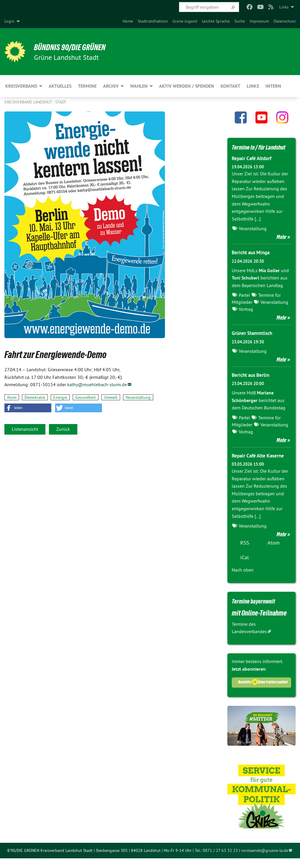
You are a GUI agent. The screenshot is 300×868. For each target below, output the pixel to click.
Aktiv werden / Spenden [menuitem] (187, 86)
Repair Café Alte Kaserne (260, 465)
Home (128, 21)
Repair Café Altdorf (253, 168)
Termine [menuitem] (87, 86)
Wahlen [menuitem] (139, 86)
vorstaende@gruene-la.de (265, 860)
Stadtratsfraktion (153, 21)
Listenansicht (25, 429)
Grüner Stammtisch (253, 343)
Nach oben (243, 579)
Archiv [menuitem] (111, 86)
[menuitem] (128, 21)
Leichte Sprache (216, 21)
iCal (244, 567)
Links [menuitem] (284, 7)
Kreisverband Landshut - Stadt (35, 102)
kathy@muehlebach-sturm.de (97, 384)
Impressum (259, 21)
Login (9, 21)
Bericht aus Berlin (252, 385)
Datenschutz (285, 21)
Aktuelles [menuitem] (60, 86)
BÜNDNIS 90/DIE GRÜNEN (77, 47)
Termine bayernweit (258, 611)
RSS (245, 552)
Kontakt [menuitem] (230, 86)
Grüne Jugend (185, 21)
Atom (12, 397)
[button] (28, 408)
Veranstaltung (138, 397)
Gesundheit (86, 397)
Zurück (63, 429)
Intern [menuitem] (273, 86)
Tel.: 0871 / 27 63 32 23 (216, 860)
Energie (60, 397)
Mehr (282, 247)
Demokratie (35, 397)
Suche (240, 21)
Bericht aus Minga (252, 262)
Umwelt (111, 397)
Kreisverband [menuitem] (21, 86)
